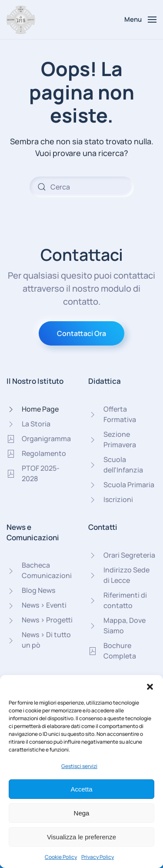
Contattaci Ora (81, 333)
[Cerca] (82, 187)
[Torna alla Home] (21, 20)
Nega (82, 813)
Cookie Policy (61, 857)
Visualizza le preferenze (81, 837)
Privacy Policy (98, 857)
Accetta (81, 789)
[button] (150, 686)
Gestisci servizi (79, 766)
